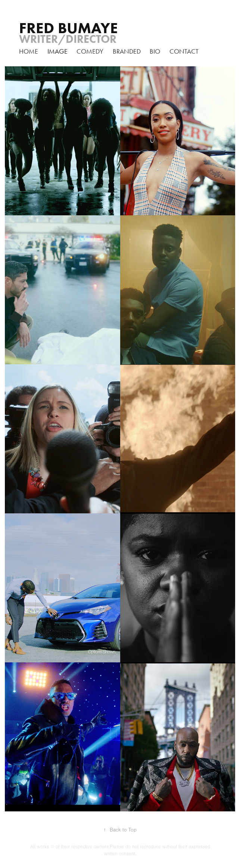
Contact (184, 51)
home (29, 51)
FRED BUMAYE (68, 28)
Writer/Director (68, 39)
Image (57, 51)
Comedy (90, 51)
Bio (155, 51)
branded (127, 51)
